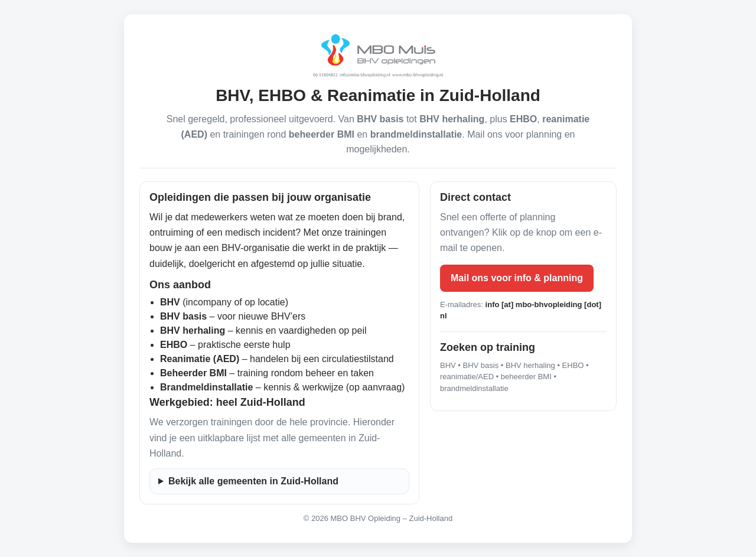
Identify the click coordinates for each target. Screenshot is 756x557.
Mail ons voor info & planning (517, 278)
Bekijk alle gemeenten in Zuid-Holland (253, 481)
